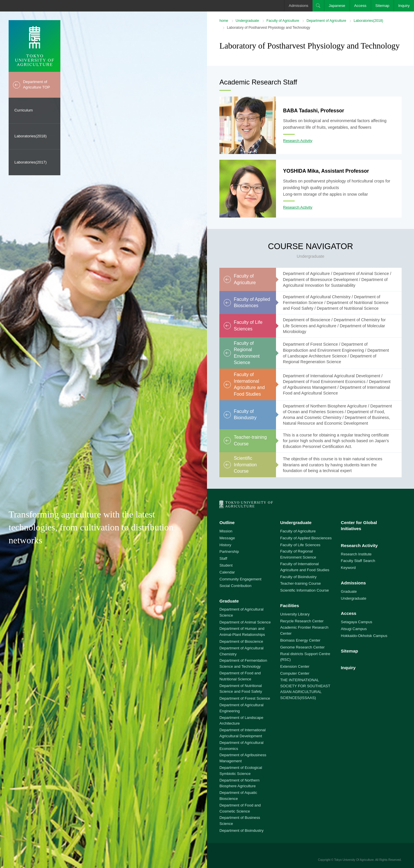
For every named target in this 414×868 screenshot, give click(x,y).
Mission (226, 531)
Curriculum (24, 110)
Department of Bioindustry (241, 831)
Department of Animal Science (245, 622)
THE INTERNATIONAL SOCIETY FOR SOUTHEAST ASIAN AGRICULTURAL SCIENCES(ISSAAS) (305, 689)
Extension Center (295, 666)
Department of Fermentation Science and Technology (243, 663)
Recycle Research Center (302, 621)
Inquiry (404, 6)
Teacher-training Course (300, 583)
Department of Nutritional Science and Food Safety (241, 689)
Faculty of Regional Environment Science (298, 554)
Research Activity (298, 141)
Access (360, 6)
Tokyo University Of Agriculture (354, 860)
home (224, 21)
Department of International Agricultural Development (243, 733)
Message (227, 538)
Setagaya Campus (357, 622)
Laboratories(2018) (30, 136)
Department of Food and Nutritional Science (240, 676)
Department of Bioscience (241, 641)
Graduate (229, 601)
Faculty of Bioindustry (298, 577)
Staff (223, 558)
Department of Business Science (240, 821)
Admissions (298, 6)
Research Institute (356, 554)
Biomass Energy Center (300, 640)
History (225, 545)
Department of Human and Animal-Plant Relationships (242, 632)
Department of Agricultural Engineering (241, 708)
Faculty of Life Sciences (300, 545)
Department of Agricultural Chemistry (241, 651)
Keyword (348, 568)
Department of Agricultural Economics (241, 746)
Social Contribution (235, 586)
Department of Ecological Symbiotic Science (241, 771)
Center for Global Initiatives (359, 526)
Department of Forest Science (245, 698)
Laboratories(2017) (30, 162)
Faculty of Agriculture (283, 21)
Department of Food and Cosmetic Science (240, 808)
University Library (295, 614)
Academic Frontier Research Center (304, 630)
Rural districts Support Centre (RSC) (305, 657)
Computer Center (295, 673)
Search (318, 6)
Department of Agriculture (326, 21)
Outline (227, 522)
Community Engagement (240, 579)
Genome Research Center (302, 647)
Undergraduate (247, 21)
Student (226, 565)
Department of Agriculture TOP (37, 84)
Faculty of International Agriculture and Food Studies (305, 567)
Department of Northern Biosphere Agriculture (239, 783)
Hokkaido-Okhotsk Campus (364, 636)
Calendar (227, 572)
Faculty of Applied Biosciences (306, 538)
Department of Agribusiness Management (243, 758)
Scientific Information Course (304, 590)
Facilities (290, 606)
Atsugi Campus (354, 629)
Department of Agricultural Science (241, 612)
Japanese (337, 6)
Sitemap (383, 6)
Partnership (229, 552)
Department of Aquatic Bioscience (238, 796)
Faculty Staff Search (358, 561)
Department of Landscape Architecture (241, 721)
